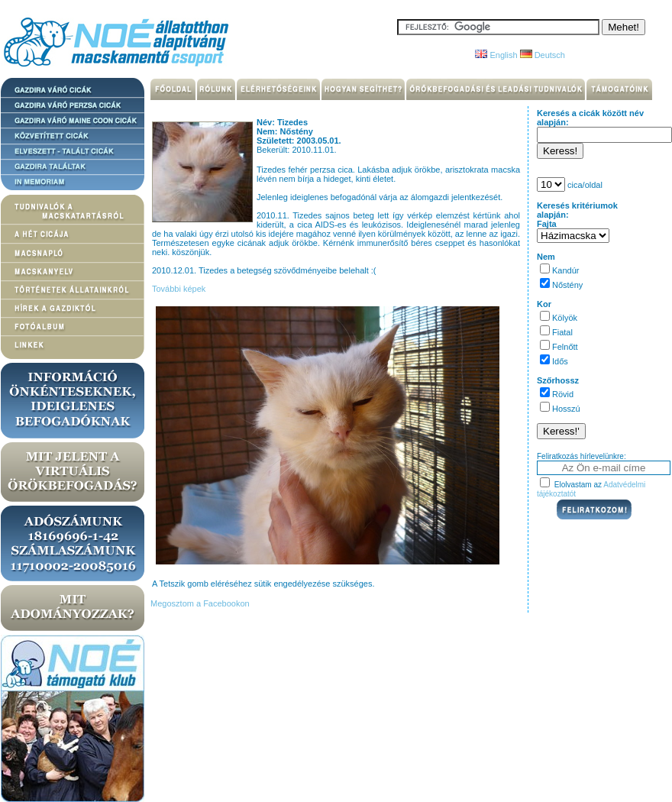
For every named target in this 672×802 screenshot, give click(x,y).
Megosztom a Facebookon (199, 603)
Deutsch (543, 55)
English (496, 55)
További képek (179, 289)
